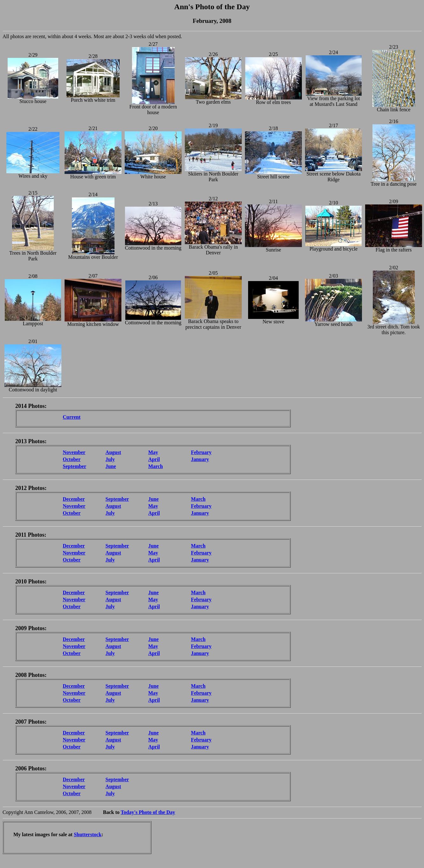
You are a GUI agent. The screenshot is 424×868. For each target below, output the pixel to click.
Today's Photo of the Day (148, 812)
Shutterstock (88, 834)
